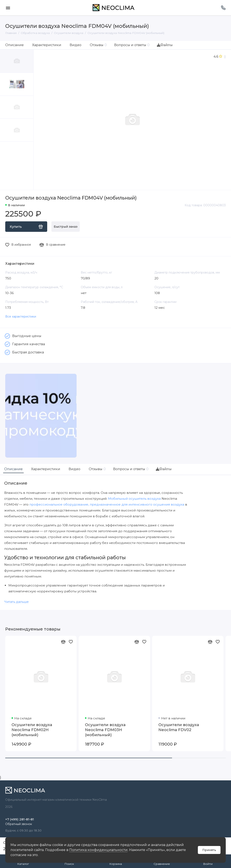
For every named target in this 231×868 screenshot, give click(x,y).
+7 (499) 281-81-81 (20, 819)
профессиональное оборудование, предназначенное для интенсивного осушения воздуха (107, 504)
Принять (209, 850)
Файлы (165, 45)
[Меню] (8, 8)
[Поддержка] (223, 8)
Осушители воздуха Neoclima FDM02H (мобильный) (32, 730)
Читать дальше (16, 602)
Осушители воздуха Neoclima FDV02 (179, 727)
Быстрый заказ (66, 227)
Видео (76, 45)
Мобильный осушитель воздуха (134, 499)
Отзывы (98, 45)
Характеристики (47, 45)
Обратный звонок (19, 824)
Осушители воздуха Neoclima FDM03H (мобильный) (105, 730)
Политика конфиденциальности (98, 850)
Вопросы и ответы (132, 45)
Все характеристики (21, 317)
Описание (14, 45)
